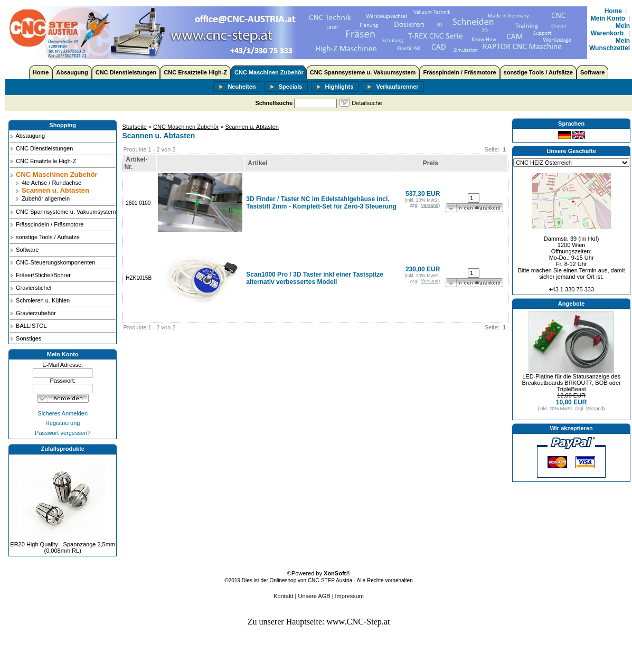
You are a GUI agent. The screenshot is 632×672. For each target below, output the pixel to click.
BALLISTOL (28, 326)
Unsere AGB (314, 596)
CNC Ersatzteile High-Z (195, 72)
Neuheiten (237, 87)
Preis (431, 163)
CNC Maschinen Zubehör (269, 72)
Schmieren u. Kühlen (40, 300)
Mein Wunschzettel (610, 44)
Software (592, 72)
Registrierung (63, 423)
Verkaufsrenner (393, 87)
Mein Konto (608, 18)
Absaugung (72, 72)
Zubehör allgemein (43, 198)
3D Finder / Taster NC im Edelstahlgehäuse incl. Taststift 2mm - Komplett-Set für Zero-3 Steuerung (321, 203)
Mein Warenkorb (610, 30)
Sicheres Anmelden (63, 413)
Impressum (350, 596)
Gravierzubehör (33, 313)
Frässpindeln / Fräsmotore (459, 72)
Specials (286, 87)
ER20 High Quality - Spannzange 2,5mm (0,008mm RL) (63, 547)
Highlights (335, 87)
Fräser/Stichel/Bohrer (40, 275)
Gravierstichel (30, 288)
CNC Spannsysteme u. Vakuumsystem (363, 72)
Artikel (257, 163)
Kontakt (283, 596)
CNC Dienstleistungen (126, 72)
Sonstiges (25, 338)
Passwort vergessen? (63, 433)
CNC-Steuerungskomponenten (52, 262)
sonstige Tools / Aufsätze (538, 72)
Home (613, 11)
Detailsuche (367, 103)
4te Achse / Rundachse (48, 183)
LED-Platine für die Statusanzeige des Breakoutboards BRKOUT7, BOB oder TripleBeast (572, 383)
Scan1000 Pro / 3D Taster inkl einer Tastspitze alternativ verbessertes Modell (315, 278)
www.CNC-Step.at (359, 622)
